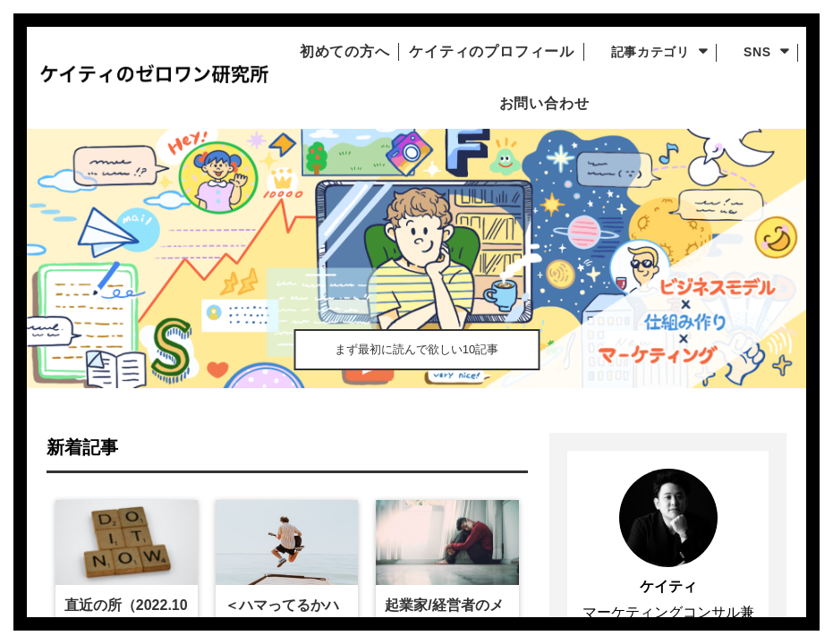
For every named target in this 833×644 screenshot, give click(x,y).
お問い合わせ (577, 104)
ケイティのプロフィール (537, 52)
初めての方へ (371, 52)
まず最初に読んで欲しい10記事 (416, 345)
